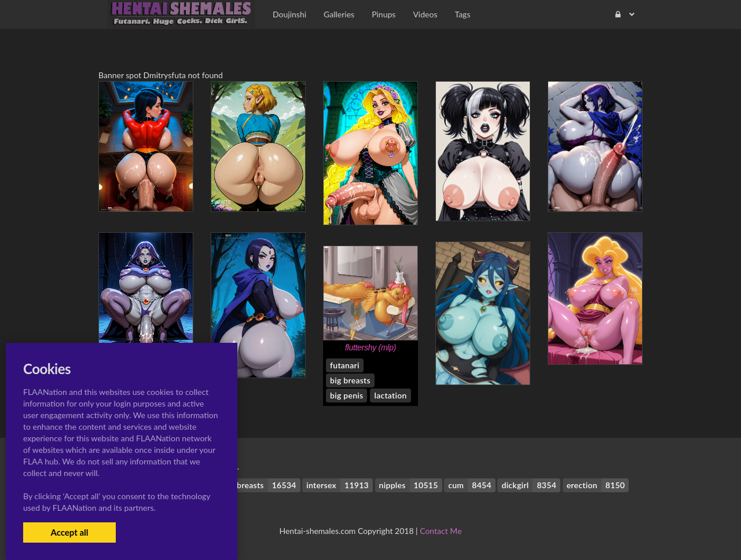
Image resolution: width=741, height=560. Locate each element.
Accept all (69, 532)
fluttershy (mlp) (370, 347)
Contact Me (441, 531)
